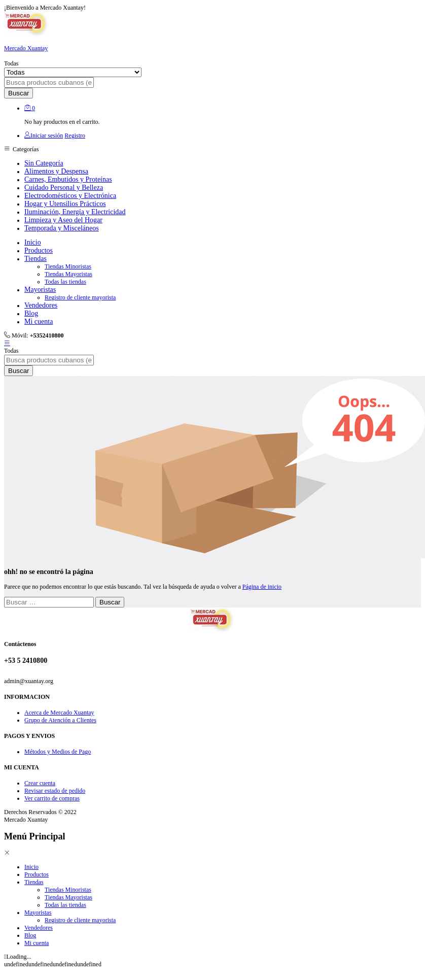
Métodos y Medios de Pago (58, 752)
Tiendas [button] (36, 259)
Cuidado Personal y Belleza (64, 188)
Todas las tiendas (65, 282)
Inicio (33, 242)
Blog (31, 313)
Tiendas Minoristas (68, 266)
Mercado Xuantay (26, 48)
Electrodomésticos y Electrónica (70, 196)
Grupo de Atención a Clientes (60, 720)
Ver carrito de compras (52, 798)
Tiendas (34, 882)
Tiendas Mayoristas (68, 274)
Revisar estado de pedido (55, 791)
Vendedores (41, 305)
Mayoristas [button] (40, 290)
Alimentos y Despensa (56, 171)
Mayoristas (38, 913)
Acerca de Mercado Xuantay (59, 713)
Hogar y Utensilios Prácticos (65, 204)
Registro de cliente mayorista (80, 297)
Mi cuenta (39, 322)
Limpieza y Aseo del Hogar (63, 220)
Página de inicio (262, 587)
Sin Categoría (44, 163)
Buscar (19, 93)
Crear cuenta (40, 783)
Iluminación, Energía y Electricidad (75, 212)
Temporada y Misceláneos (62, 228)
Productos (39, 250)
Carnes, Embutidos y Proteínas (68, 179)
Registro (75, 136)
